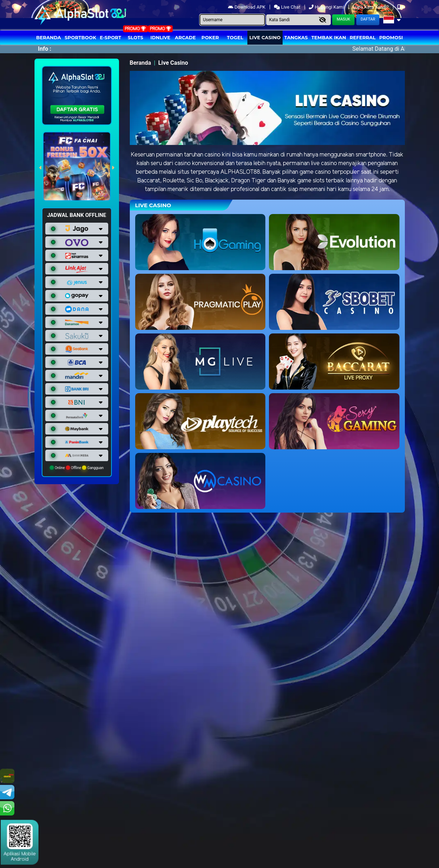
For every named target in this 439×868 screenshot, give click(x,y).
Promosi (391, 37)
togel (235, 37)
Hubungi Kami (327, 7)
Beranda (49, 37)
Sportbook (81, 37)
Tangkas (296, 37)
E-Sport (111, 37)
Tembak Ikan (329, 37)
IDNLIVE (160, 37)
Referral (362, 37)
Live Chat (288, 7)
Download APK (247, 7)
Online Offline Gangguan (77, 468)
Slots (135, 37)
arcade (185, 37)
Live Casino (265, 37)
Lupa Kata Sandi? (371, 7)
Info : (45, 49)
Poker (210, 37)
